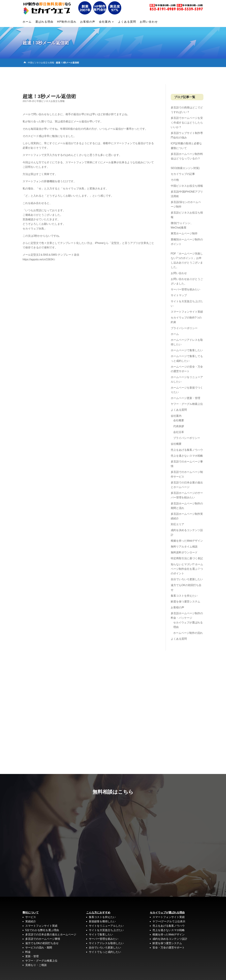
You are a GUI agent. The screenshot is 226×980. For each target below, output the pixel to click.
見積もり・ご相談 (36, 948)
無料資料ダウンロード (184, 535)
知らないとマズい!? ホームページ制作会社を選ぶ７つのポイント (187, 552)
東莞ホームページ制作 (184, 216)
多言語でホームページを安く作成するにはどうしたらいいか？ (187, 105)
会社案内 (105, 22)
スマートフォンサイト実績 (187, 295)
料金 (28, 935)
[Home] (25, 62)
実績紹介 (31, 904)
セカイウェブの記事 (183, 157)
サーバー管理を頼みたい (185, 272)
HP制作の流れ (67, 22)
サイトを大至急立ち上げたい (106, 913)
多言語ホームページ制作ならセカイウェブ (100, 973)
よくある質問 (127, 22)
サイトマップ (179, 278)
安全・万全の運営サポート (169, 930)
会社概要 (179, 403)
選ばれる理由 (44, 22)
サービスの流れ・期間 (39, 930)
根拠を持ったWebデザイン (187, 524)
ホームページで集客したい (187, 333)
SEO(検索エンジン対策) (185, 151)
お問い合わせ (149, 22)
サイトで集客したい (101, 917)
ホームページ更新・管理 (185, 381)
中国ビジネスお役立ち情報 (41, 63)
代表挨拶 (179, 409)
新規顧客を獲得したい (102, 904)
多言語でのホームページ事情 (43, 922)
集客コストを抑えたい (184, 579)
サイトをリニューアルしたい (106, 909)
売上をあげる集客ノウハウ (187, 433)
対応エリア (177, 507)
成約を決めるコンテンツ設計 (170, 922)
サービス (31, 900)
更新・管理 (32, 939)
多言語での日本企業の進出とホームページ (51, 917)
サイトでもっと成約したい (105, 935)
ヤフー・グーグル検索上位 (187, 387)
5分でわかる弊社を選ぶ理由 (42, 913)
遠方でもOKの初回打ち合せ (42, 926)
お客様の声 (88, 22)
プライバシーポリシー (184, 311)
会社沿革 (179, 415)
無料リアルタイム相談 (184, 529)
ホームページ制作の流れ (188, 616)
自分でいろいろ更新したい (187, 562)
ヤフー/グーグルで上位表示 (169, 904)
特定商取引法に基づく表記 (187, 541)
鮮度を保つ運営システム (185, 584)
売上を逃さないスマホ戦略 (187, 439)
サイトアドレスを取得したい (106, 926)
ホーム (27, 22)
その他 (175, 163)
